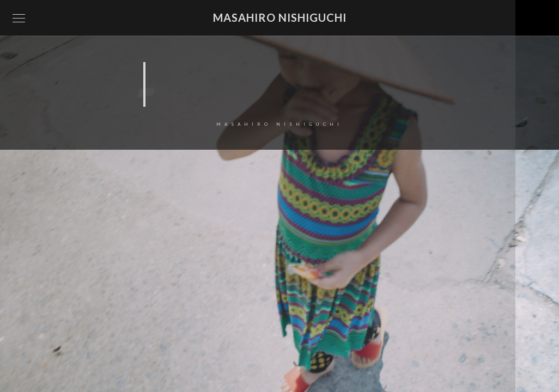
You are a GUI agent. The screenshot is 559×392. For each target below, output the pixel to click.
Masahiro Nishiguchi (280, 17)
